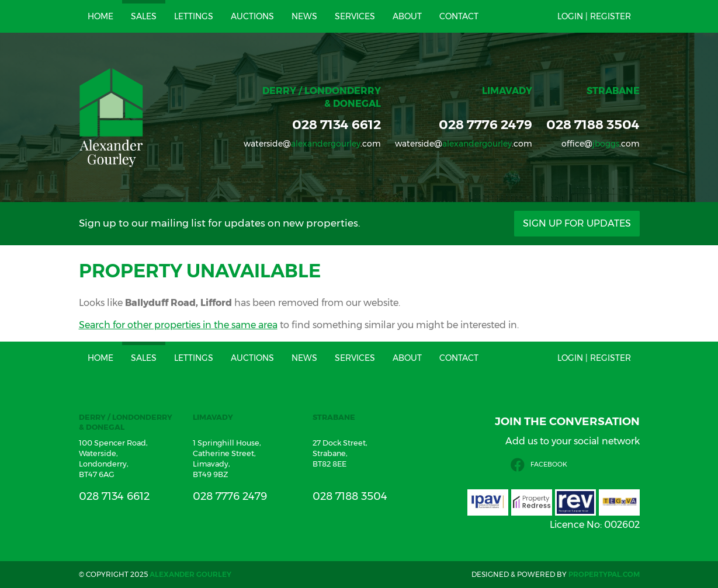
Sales (144, 16)
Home (100, 16)
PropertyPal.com (604, 574)
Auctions (252, 16)
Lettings (194, 16)
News (304, 16)
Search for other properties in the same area (178, 325)
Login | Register (594, 16)
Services (355, 16)
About (407, 16)
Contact (459, 16)
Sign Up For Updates (577, 223)
